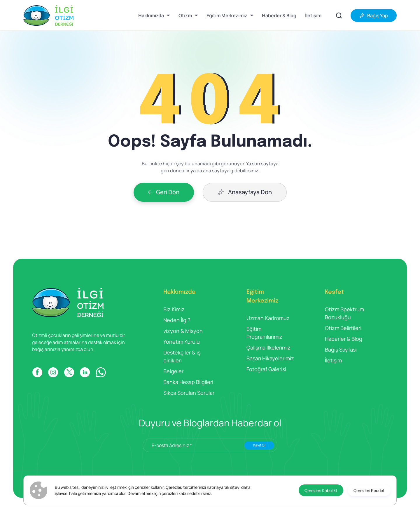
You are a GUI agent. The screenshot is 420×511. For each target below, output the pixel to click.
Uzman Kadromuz (268, 318)
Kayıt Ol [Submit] (259, 445)
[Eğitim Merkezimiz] (230, 15)
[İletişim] (313, 15)
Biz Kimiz (174, 309)
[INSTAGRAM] (53, 372)
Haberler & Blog (344, 339)
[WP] (101, 372)
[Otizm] (188, 15)
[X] (69, 372)
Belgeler (173, 371)
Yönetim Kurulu (182, 342)
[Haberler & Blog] (279, 15)
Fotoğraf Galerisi (266, 369)
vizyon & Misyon (183, 331)
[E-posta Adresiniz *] (210, 445)
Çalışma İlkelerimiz (268, 347)
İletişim (333, 360)
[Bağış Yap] (374, 15)
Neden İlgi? (177, 320)
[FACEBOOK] (37, 372)
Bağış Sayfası (341, 350)
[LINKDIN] (85, 372)
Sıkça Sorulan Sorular (189, 393)
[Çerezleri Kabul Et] (321, 490)
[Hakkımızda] (154, 15)
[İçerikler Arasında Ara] (339, 15)
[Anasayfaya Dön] (245, 192)
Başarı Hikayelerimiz (270, 358)
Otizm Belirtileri (343, 328)
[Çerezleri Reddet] (369, 490)
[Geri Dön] (164, 192)
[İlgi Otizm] (48, 15)
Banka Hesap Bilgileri (188, 382)
